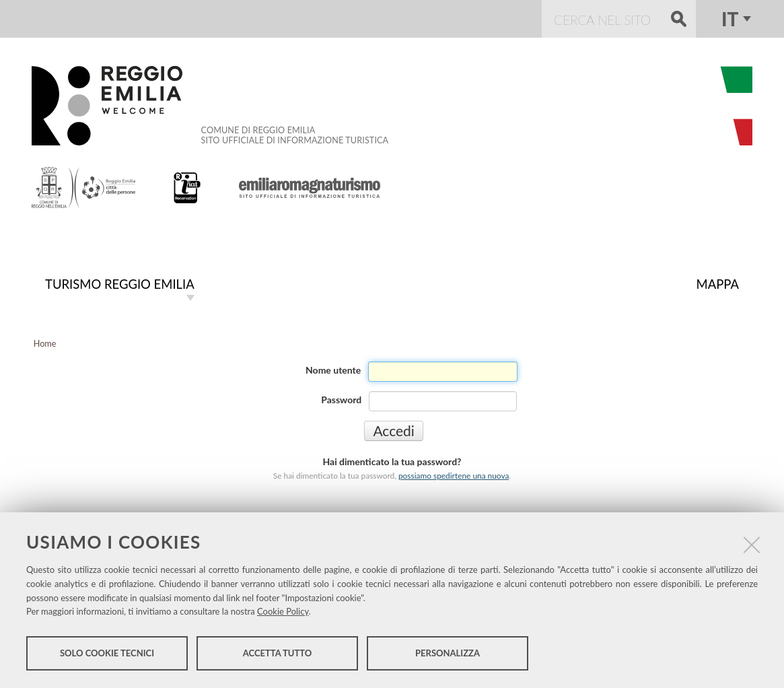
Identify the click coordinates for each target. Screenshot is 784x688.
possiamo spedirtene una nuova (454, 476)
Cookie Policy (283, 611)
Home (45, 344)
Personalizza (448, 653)
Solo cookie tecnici (107, 653)
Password (341, 400)
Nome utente (333, 370)
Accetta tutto (278, 653)
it (730, 19)
